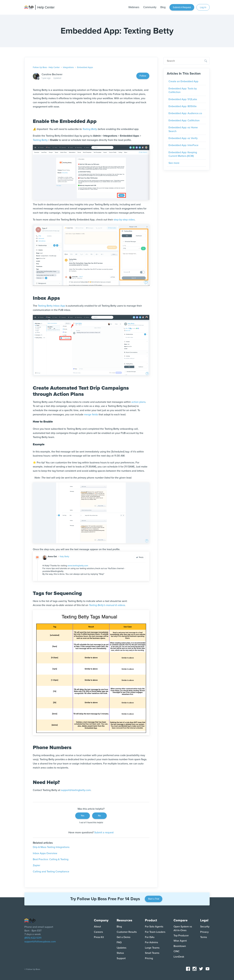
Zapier (36, 865)
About (97, 927)
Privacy (204, 932)
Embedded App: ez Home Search (183, 129)
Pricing (149, 958)
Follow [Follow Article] (143, 76)
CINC (177, 951)
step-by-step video (124, 220)
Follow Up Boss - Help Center (46, 67)
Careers (98, 932)
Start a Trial (154, 899)
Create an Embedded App (183, 81)
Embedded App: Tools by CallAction (183, 90)
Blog (163, 7)
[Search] (186, 61)
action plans (138, 402)
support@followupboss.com (40, 942)
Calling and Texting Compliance (51, 872)
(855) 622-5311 (33, 938)
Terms (204, 937)
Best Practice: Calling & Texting (51, 859)
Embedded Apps (85, 67)
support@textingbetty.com (76, 790)
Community (150, 7)
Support (121, 958)
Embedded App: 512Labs (183, 99)
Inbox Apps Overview (45, 853)
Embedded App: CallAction (184, 120)
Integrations (68, 67)
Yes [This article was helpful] (83, 816)
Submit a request (182, 7)
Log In (203, 7)
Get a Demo (123, 937)
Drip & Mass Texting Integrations (51, 847)
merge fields (91, 415)
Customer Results (127, 932)
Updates (121, 948)
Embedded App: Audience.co (185, 113)
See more (174, 163)
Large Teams (152, 948)
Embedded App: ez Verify (183, 138)
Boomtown (180, 946)
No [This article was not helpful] (99, 816)
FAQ (119, 942)
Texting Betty (90, 129)
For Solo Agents (154, 927)
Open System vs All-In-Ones (183, 928)
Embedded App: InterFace (183, 145)
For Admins (151, 942)
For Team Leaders (155, 932)
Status (120, 953)
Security (205, 927)
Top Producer (181, 936)
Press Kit (99, 937)
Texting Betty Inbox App (51, 306)
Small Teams (152, 953)
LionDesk (179, 957)
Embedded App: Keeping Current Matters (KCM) (183, 154)
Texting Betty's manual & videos (107, 605)
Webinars (134, 7)
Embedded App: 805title (183, 106)
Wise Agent (180, 941)
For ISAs (150, 937)
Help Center (46, 7)
